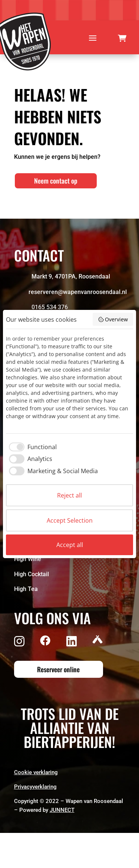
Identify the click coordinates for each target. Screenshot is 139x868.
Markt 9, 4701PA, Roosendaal (71, 276)
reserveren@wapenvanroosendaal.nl (78, 292)
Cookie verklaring (36, 772)
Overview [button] (113, 319)
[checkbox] (31, 447)
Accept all (70, 545)
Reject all (69, 495)
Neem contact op (56, 181)
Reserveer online (58, 669)
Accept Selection (70, 520)
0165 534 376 (50, 307)
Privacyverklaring (35, 787)
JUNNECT (62, 810)
